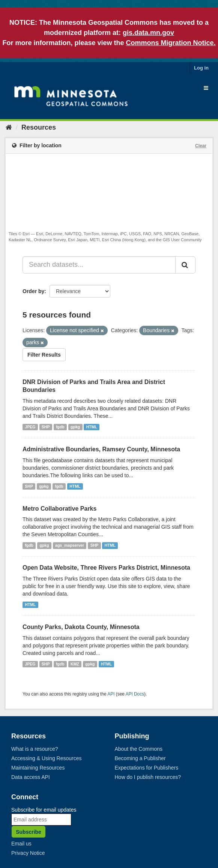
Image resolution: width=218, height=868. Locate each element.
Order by (33, 291)
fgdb (60, 427)
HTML (92, 427)
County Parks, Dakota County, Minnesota (81, 627)
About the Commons (139, 749)
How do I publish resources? (148, 777)
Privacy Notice (28, 853)
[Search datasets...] (99, 265)
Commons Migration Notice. (171, 43)
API (111, 694)
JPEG (30, 427)
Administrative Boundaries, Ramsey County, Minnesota (101, 449)
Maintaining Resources (38, 768)
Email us (21, 844)
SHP (46, 427)
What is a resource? (35, 749)
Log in (201, 68)
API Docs (135, 694)
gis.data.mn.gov (148, 33)
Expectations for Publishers (147, 768)
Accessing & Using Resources (47, 758)
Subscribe (29, 832)
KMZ (75, 664)
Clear (201, 146)
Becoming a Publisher (140, 758)
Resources (39, 127)
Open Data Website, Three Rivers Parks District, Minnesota (106, 568)
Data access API (31, 777)
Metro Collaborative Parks (59, 509)
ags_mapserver (70, 545)
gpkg (75, 427)
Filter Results (44, 355)
